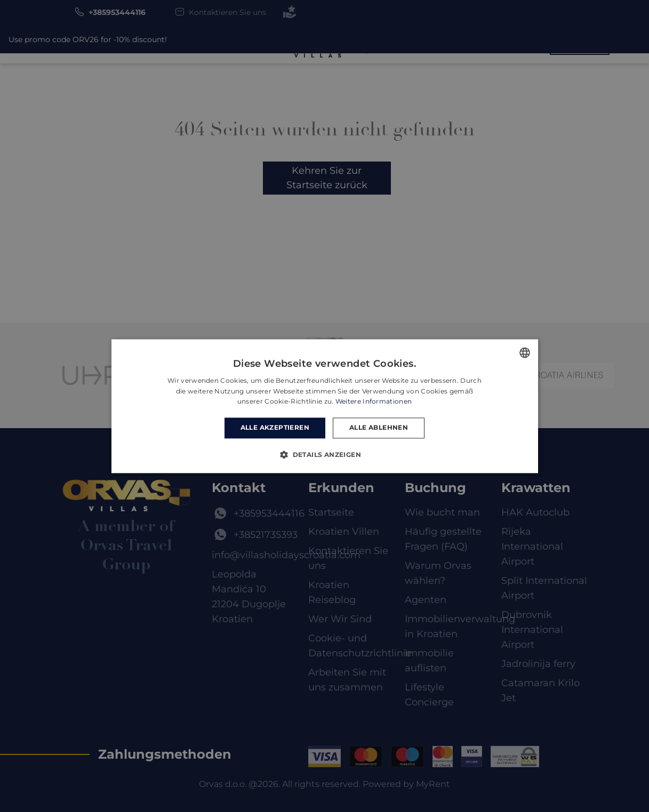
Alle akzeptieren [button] (275, 428)
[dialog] (324, 406)
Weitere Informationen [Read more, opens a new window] (374, 402)
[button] (324, 454)
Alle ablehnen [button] (379, 428)
